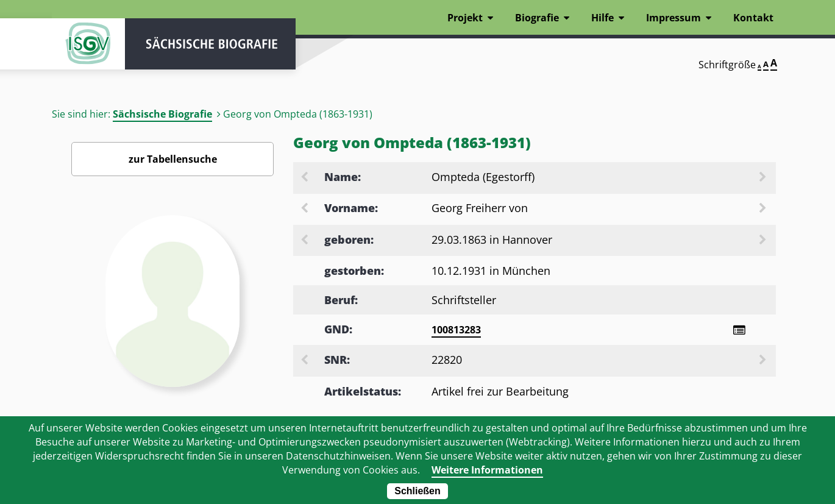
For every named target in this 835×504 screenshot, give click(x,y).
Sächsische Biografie (162, 114)
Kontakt (753, 18)
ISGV (88, 44)
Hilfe (602, 18)
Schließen (417, 491)
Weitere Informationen (487, 470)
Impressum (673, 18)
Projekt (465, 18)
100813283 (456, 330)
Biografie (537, 18)
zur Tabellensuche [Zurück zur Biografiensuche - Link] (173, 159)
